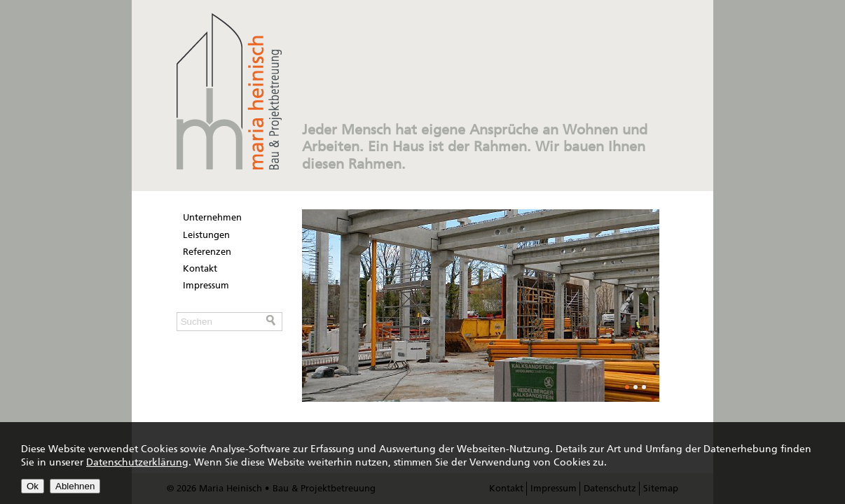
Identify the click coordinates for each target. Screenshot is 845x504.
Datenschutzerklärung (137, 462)
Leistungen (206, 235)
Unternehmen (212, 217)
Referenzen (207, 252)
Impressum (206, 285)
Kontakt (200, 268)
